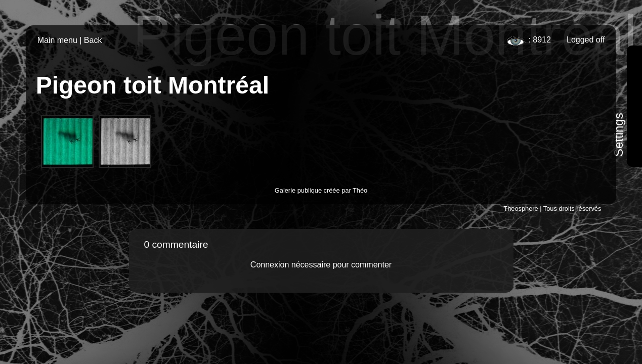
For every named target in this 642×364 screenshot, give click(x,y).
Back (93, 40)
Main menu (57, 40)
